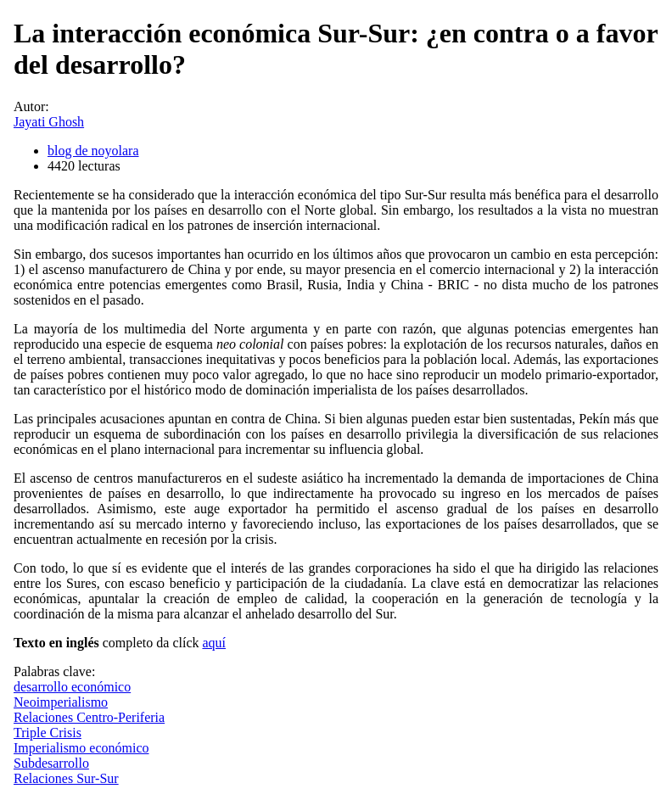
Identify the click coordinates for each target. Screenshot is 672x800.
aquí (214, 643)
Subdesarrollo (51, 763)
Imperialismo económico (81, 748)
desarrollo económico (72, 687)
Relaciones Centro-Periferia (89, 717)
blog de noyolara (93, 151)
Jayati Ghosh (49, 122)
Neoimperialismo (61, 702)
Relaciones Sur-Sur (66, 778)
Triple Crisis (48, 733)
